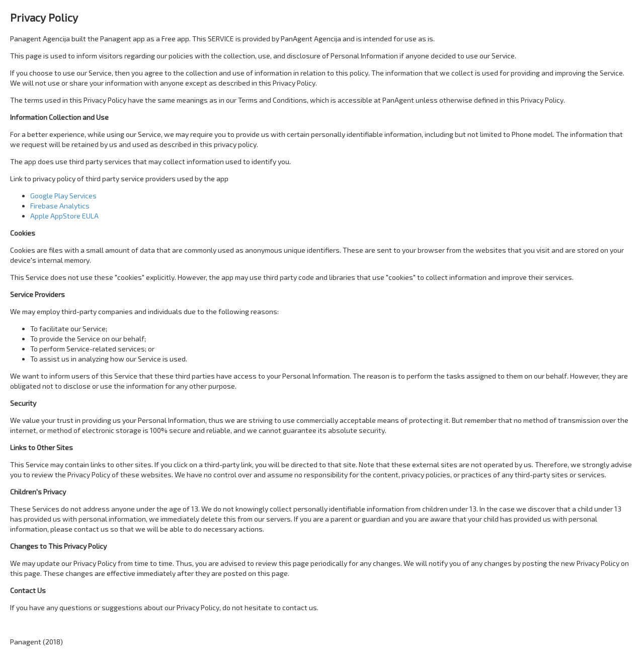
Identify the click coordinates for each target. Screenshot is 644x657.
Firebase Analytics (60, 206)
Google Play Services (63, 196)
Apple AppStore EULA (64, 216)
